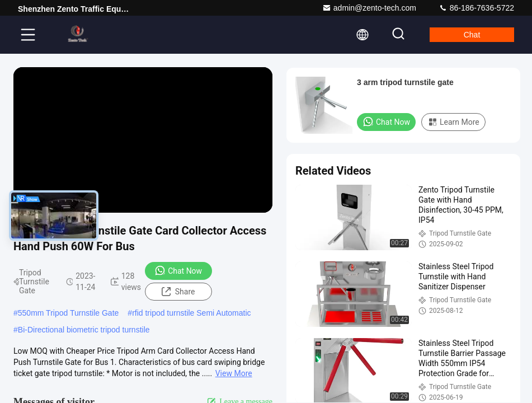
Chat (472, 35)
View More (234, 373)
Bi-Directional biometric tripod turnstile (84, 330)
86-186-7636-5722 (476, 8)
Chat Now (178, 270)
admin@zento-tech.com (369, 8)
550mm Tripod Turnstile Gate (69, 313)
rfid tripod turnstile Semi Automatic (191, 313)
